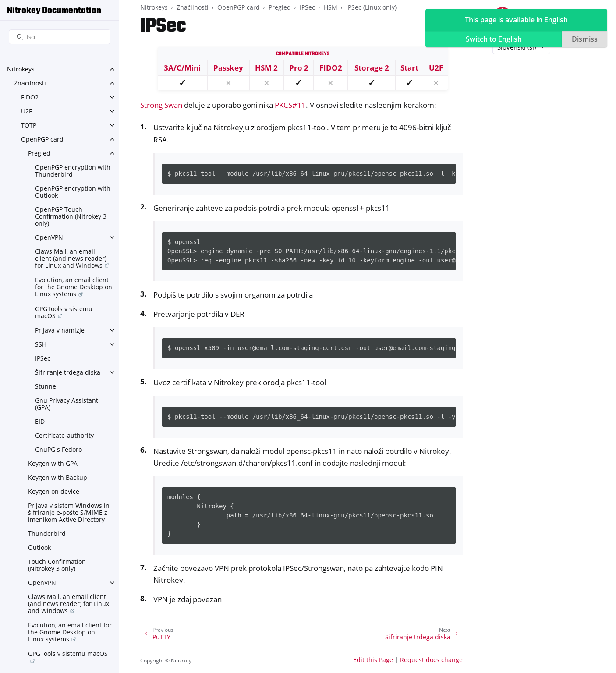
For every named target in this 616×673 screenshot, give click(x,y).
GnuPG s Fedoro (58, 449)
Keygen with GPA (53, 463)
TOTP (29, 125)
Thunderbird (47, 533)
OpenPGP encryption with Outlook (73, 192)
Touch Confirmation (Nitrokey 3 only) (57, 565)
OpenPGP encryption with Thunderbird (73, 171)
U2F (27, 111)
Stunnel (46, 386)
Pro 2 (299, 68)
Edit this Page (373, 660)
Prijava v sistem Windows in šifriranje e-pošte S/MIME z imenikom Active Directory (69, 512)
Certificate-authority (64, 435)
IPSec (43, 358)
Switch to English (494, 39)
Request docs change (431, 660)
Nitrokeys (21, 69)
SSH (41, 344)
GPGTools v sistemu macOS (64, 312)
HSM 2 (266, 68)
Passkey (228, 68)
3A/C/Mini (182, 68)
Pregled (39, 153)
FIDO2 (30, 97)
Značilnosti (30, 83)
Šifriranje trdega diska (68, 372)
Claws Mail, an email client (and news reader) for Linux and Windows (71, 258)
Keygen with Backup (58, 477)
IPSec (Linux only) (371, 7)
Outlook (39, 547)
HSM (331, 7)
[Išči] (60, 37)
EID (40, 421)
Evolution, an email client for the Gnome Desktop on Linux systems (74, 287)
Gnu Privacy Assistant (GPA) (67, 404)
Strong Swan (161, 105)
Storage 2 (372, 68)
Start (409, 68)
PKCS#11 (290, 105)
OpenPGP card (42, 139)
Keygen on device (54, 491)
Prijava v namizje (60, 330)
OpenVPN (49, 237)
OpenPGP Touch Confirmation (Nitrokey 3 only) (71, 216)
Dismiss (585, 39)
